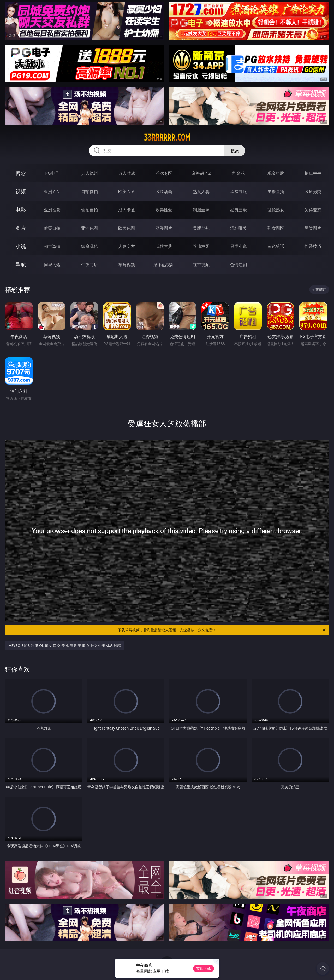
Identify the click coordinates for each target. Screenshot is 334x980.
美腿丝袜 (201, 228)
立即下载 (204, 968)
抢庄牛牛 (313, 173)
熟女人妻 (201, 191)
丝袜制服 (238, 191)
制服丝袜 (201, 210)
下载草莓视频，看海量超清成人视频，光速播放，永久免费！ (222, 630)
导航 (21, 264)
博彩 (21, 173)
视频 (21, 191)
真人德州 (90, 173)
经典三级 (238, 210)
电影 (21, 210)
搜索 (235, 151)
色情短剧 (238, 265)
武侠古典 (164, 246)
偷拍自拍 (90, 210)
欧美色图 (127, 228)
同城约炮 (52, 265)
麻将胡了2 (201, 173)
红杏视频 (201, 265)
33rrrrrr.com (167, 137)
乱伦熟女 (276, 210)
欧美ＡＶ (127, 191)
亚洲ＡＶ (52, 191)
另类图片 (313, 228)
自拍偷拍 (90, 191)
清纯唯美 (238, 228)
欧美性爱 (164, 210)
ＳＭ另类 (313, 191)
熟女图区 (276, 228)
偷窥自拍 (52, 228)
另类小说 (238, 246)
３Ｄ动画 (164, 191)
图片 (21, 228)
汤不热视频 (164, 265)
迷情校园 (201, 246)
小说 (21, 246)
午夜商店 (90, 265)
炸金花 (238, 173)
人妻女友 (127, 246)
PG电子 (52, 173)
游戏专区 (164, 173)
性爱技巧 (313, 246)
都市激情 (52, 246)
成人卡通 (127, 210)
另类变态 (313, 210)
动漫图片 (164, 228)
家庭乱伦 (90, 246)
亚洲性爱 (52, 210)
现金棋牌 (276, 173)
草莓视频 (127, 265)
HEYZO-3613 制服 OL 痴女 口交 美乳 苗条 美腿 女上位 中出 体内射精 (65, 646)
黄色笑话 (276, 246)
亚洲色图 (90, 228)
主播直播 (276, 191)
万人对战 (127, 173)
